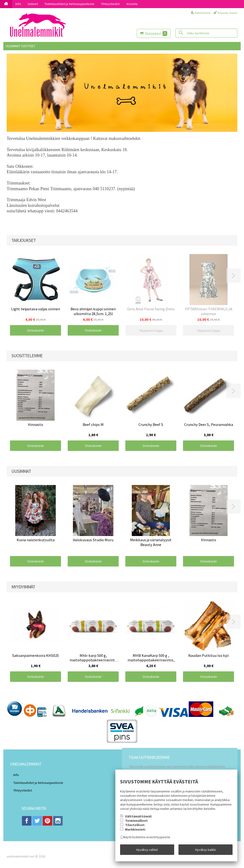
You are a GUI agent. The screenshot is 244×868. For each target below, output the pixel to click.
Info (18, 4)
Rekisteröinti (203, 13)
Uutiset (33, 4)
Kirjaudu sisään (228, 13)
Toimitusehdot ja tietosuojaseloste (69, 4)
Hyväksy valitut (147, 851)
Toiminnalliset (136, 824)
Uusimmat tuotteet (20, 46)
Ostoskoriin (36, 330)
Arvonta (132, 4)
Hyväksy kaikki (206, 851)
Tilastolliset (135, 828)
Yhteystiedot (110, 4)
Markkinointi (135, 833)
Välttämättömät (138, 820)
